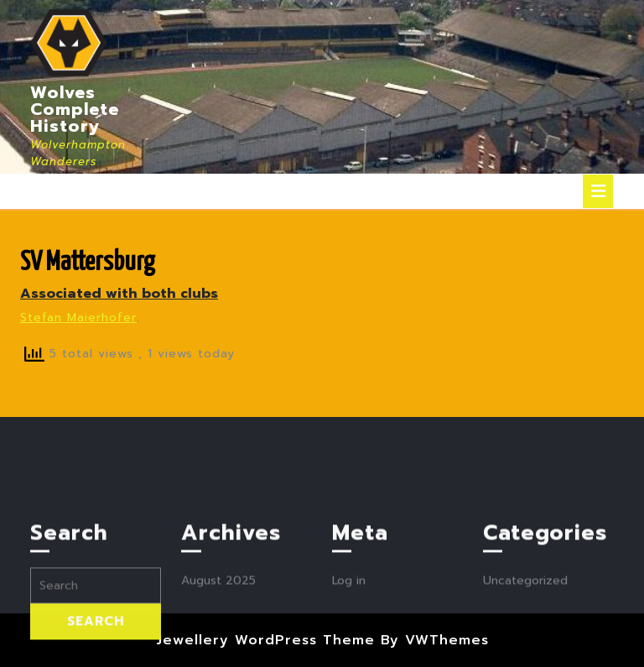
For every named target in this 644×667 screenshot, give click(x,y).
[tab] (598, 191)
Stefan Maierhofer (78, 318)
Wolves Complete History (75, 109)
